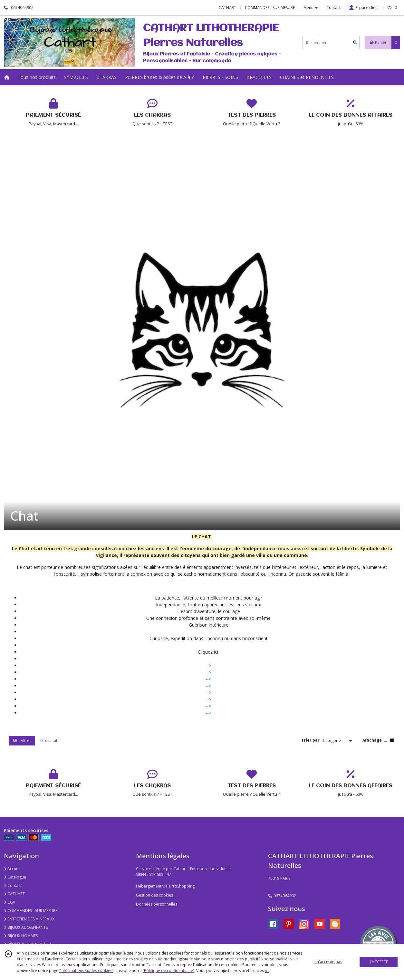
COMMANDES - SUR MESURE (31, 911)
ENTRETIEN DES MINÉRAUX (29, 919)
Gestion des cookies (154, 895)
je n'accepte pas (327, 962)
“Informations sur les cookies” (86, 970)
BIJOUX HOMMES (21, 936)
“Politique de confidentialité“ (168, 970)
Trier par (310, 740)
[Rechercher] (355, 43)
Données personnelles (157, 904)
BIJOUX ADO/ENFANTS (26, 927)
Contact (333, 8)
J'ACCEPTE (379, 962)
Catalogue (15, 877)
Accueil (12, 869)
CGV (10, 902)
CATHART (14, 894)
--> (208, 665)
